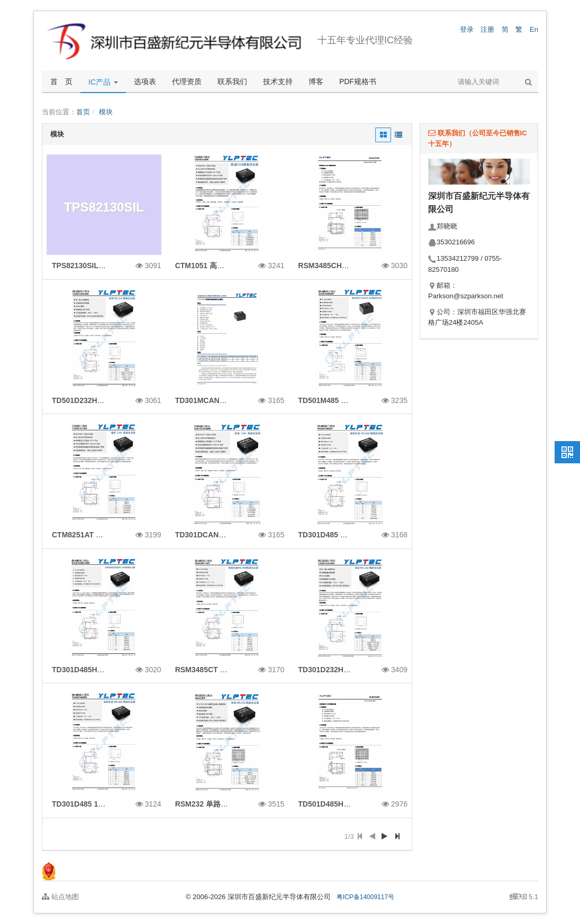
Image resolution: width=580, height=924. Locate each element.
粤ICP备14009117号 (365, 897)
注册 (487, 29)
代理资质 (187, 81)
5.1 (524, 898)
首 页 (61, 81)
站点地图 (60, 897)
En (534, 29)
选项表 (145, 81)
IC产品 (103, 82)
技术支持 (278, 81)
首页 (83, 112)
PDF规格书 (358, 81)
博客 (316, 81)
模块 (106, 112)
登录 (467, 29)
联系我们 (232, 81)
